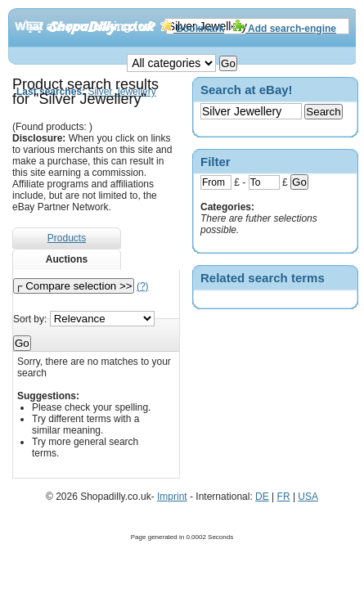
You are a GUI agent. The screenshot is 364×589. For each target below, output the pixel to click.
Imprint (172, 497)
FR (284, 497)
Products (67, 238)
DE (262, 497)
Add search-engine (284, 29)
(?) (143, 286)
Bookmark (192, 29)
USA (308, 497)
